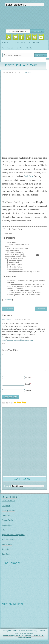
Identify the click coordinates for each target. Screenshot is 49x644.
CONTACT (18, 636)
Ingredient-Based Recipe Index (13, 535)
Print (37, 255)
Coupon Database (8, 520)
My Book (34, 43)
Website (28, 391)
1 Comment (27, 73)
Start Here (24, 48)
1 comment (8, 300)
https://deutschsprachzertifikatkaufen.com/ (18, 340)
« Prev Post (8, 309)
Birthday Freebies (8, 510)
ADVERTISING (8, 636)
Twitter (15, 37)
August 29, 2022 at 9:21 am (22, 320)
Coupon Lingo (7, 525)
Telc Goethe (7, 320)
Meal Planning (7, 544)
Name (28, 377)
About (6, 43)
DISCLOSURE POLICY (36, 636)
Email (41, 37)
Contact (20, 43)
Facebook (22, 37)
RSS (9, 37)
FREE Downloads (8, 501)
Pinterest (28, 37)
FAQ (3, 530)
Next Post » (41, 309)
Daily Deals (6, 506)
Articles (8, 48)
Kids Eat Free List (8, 540)
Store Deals (6, 554)
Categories (6, 515)
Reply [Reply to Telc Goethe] (4, 343)
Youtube (35, 37)
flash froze (29, 176)
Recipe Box (6, 549)
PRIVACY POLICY (24, 638)
